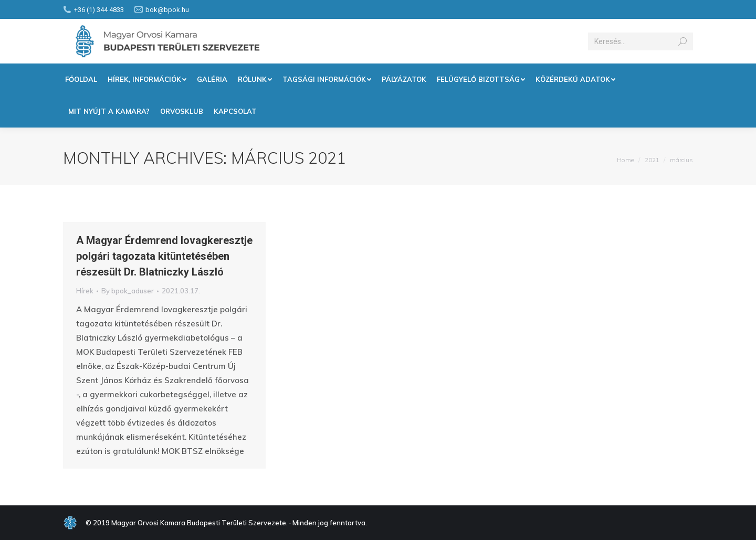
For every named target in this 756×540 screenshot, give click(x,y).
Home (626, 160)
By (128, 291)
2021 (652, 160)
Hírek (85, 291)
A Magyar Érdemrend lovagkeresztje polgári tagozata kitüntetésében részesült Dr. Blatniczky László (164, 256)
